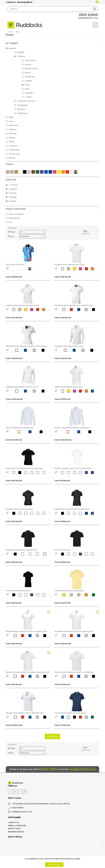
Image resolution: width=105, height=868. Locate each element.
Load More (52, 736)
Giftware (13, 129)
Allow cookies (54, 865)
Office (11, 142)
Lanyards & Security (26, 101)
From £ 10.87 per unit (14, 481)
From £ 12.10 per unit (62, 603)
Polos (27, 85)
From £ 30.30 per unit (63, 440)
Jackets (28, 81)
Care (11, 121)
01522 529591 (88, 15)
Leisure (12, 138)
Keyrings (13, 133)
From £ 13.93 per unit (14, 521)
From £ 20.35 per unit (63, 358)
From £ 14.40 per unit (63, 277)
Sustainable (14, 150)
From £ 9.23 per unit (62, 684)
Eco (10, 222)
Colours (53, 164)
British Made (14, 218)
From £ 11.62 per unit (62, 399)
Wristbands (22, 113)
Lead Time (53, 180)
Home (10, 32)
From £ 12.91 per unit (14, 684)
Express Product (16, 214)
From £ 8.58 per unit (62, 562)
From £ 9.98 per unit (62, 521)
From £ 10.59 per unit (14, 562)
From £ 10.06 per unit (14, 725)
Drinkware (13, 125)
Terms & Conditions (17, 826)
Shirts (27, 89)
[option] (17, 269)
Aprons (28, 64)
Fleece (28, 73)
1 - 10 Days (13, 185)
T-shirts (28, 97)
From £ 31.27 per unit (14, 440)
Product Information (53, 209)
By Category (53, 43)
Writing (12, 158)
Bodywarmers (31, 68)
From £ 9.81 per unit (62, 481)
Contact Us (11, 2)
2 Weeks (13, 189)
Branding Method (25, 2)
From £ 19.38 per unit (14, 277)
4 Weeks (13, 197)
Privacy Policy (15, 829)
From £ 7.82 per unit (62, 725)
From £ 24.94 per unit (63, 318)
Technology (14, 154)
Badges (21, 52)
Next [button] (98, 269)
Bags (11, 117)
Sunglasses (22, 105)
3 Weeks (13, 193)
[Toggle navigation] (95, 25)
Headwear (30, 77)
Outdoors (13, 146)
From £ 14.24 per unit (14, 318)
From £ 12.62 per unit (14, 644)
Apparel (12, 48)
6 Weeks (13, 201)
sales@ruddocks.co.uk (88, 18)
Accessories (30, 60)
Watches (21, 109)
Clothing (21, 56)
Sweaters (29, 93)
